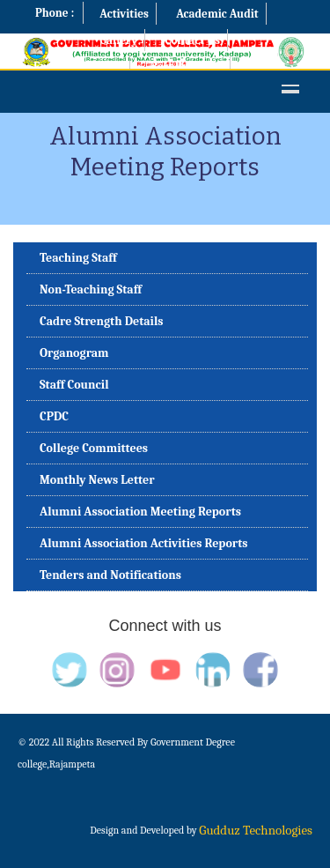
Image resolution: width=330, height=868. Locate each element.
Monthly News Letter (97, 480)
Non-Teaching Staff (91, 289)
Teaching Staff (78, 258)
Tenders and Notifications (110, 575)
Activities (124, 14)
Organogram (74, 353)
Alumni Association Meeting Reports (140, 512)
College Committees (94, 448)
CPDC (54, 416)
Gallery (118, 40)
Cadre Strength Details (102, 321)
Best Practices (186, 67)
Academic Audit (217, 14)
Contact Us (192, 40)
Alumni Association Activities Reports (144, 543)
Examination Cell (78, 67)
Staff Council (74, 385)
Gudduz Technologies (256, 830)
